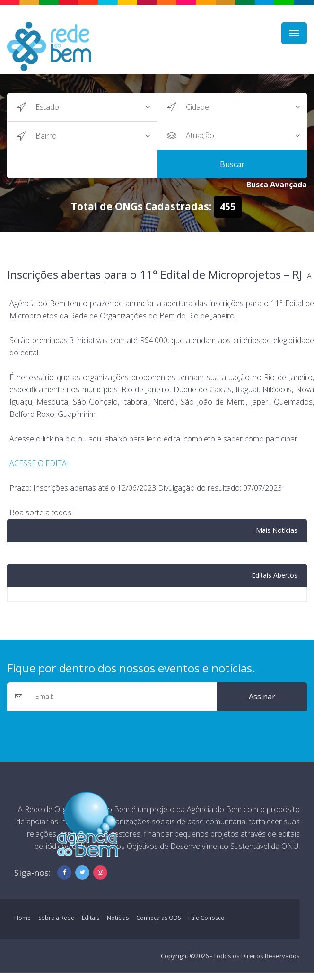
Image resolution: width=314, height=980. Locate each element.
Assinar (262, 697)
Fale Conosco (206, 918)
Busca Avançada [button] (277, 185)
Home (22, 918)
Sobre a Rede (56, 918)
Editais (91, 918)
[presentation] (79, 729)
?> (96, 107)
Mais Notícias (277, 530)
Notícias (118, 918)
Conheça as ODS (158, 918)
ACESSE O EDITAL (40, 463)
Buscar (232, 164)
